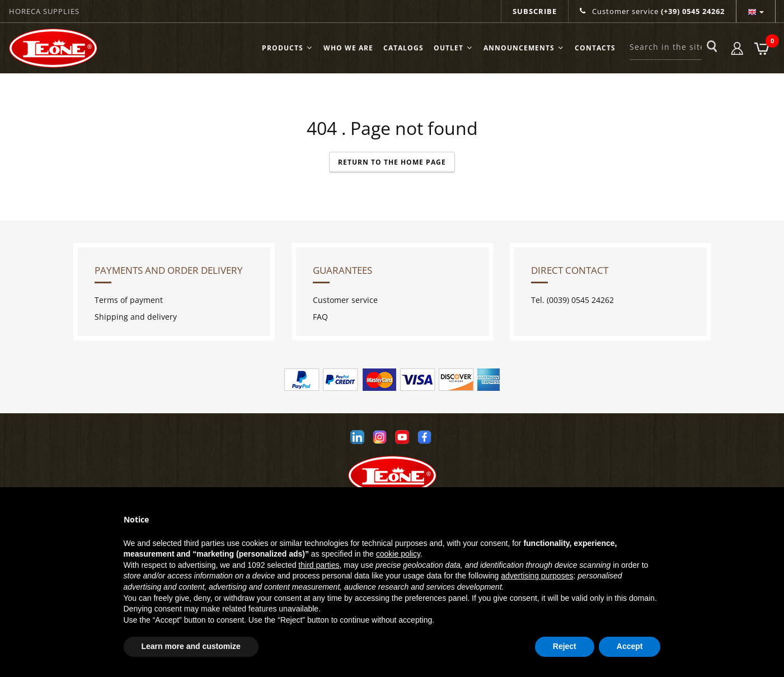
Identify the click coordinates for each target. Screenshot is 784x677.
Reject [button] (565, 646)
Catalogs (403, 48)
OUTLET (454, 48)
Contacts (595, 48)
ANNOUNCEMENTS (524, 48)
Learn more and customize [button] (191, 646)
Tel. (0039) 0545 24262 (572, 300)
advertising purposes (537, 576)
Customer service (652, 11)
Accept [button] (630, 646)
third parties (319, 565)
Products (288, 48)
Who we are (348, 48)
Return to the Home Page (392, 162)
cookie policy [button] (398, 554)
